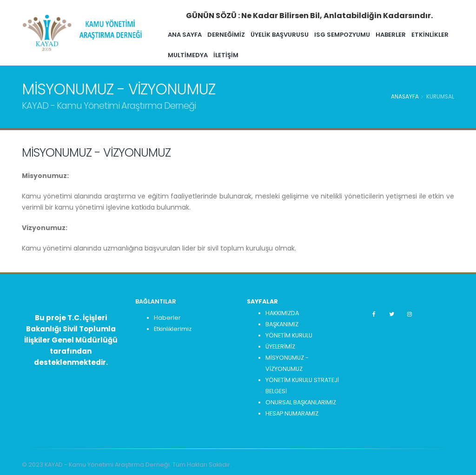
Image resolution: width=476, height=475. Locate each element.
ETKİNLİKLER (205, 55)
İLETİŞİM (287, 55)
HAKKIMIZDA (282, 313)
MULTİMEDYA (249, 55)
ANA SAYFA (203, 35)
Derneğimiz (245, 35)
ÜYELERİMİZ (280, 346)
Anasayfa (405, 97)
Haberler (167, 318)
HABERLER (409, 35)
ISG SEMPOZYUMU (361, 35)
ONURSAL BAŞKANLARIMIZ (301, 402)
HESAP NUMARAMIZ (292, 413)
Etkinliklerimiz (173, 329)
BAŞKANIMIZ (282, 324)
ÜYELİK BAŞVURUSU (298, 35)
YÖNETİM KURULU (289, 335)
